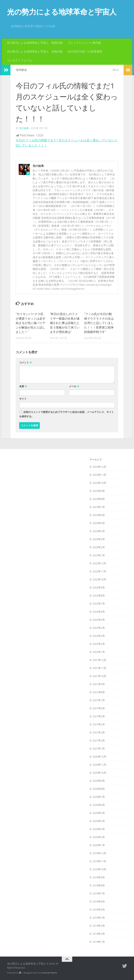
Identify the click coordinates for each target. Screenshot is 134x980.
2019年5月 (99, 910)
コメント (26, 363)
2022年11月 (99, 571)
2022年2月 (99, 644)
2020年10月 (99, 773)
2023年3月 (99, 539)
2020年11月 (99, 765)
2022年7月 (99, 604)
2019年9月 (99, 877)
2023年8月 (99, 499)
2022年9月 (99, 588)
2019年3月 (99, 926)
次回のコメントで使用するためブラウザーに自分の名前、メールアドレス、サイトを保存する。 (66, 414)
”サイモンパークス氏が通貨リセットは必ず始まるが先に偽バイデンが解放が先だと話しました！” (31, 323)
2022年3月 (99, 636)
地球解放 (21, 70)
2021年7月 (99, 700)
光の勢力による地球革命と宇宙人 (62, 12)
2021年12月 (99, 660)
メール (74, 386)
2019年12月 (99, 853)
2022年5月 (99, 620)
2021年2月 (99, 741)
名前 (23, 386)
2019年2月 (99, 934)
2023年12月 (99, 467)
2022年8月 (99, 596)
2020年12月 (99, 757)
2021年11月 (99, 668)
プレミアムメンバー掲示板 (84, 43)
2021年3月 (99, 733)
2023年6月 (99, 515)
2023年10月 (99, 483)
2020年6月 (99, 805)
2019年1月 (99, 942)
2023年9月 (99, 491)
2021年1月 (99, 749)
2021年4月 (99, 724)
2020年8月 (99, 789)
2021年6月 (99, 708)
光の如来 (24, 128)
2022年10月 (99, 580)
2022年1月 (99, 652)
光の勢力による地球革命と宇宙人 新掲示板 (35, 43)
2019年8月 (99, 885)
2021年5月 (99, 716)
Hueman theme (49, 973)
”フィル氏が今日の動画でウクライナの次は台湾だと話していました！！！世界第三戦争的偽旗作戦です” (99, 323)
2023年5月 (99, 523)
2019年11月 (99, 861)
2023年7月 (99, 507)
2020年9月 (99, 781)
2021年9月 (99, 684)
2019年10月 (99, 869)
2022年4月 (99, 628)
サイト (23, 399)
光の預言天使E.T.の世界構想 (85, 52)
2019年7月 (99, 894)
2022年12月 (99, 563)
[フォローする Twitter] (125, 966)
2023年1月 (99, 555)
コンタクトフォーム (19, 60)
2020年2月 (99, 837)
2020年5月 (99, 813)
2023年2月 (99, 547)
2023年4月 (99, 531)
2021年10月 (99, 676)
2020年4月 (99, 821)
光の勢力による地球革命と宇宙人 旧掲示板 (35, 52)
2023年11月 (99, 475)
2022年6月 (99, 612)
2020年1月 (99, 845)
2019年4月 (99, 918)
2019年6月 (99, 902)
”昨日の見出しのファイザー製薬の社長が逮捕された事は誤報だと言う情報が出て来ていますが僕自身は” (65, 323)
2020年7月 (99, 797)
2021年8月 (99, 692)
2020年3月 (99, 829)
